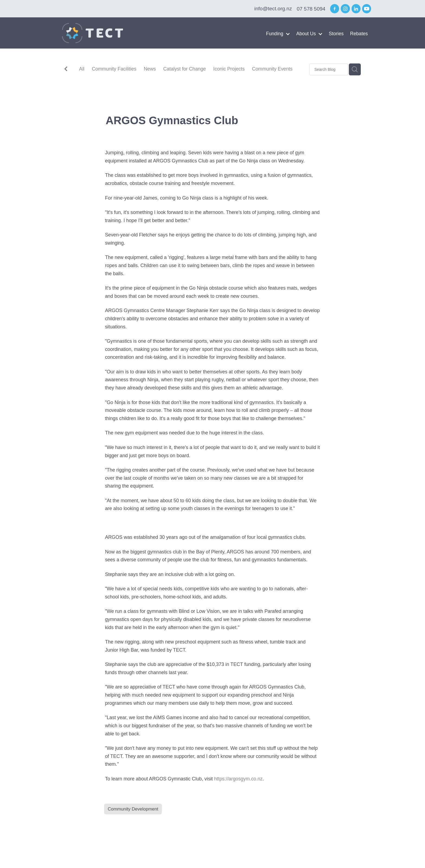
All (82, 69)
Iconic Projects (229, 69)
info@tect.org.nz (273, 9)
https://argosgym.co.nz (238, 779)
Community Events (272, 69)
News (150, 69)
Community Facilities (114, 69)
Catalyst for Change (184, 69)
